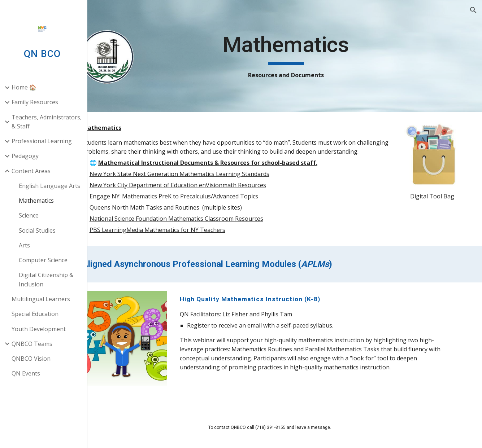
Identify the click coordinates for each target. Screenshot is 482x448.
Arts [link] (27, 245)
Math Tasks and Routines (197, 216)
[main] (301, 56)
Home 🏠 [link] (27, 87)
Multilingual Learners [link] (44, 299)
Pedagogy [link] (28, 156)
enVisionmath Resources (264, 194)
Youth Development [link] (42, 329)
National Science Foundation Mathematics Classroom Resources (209, 228)
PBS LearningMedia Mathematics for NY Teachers (190, 239)
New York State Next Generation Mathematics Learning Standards (212, 183)
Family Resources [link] (38, 102)
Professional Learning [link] (45, 141)
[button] (473, 10)
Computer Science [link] (46, 260)
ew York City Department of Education (178, 194)
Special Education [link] (38, 314)
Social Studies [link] (40, 230)
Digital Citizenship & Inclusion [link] (49, 279)
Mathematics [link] (39, 201)
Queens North (142, 216)
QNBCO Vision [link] (34, 359)
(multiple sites (253, 216)
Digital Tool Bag (435, 190)
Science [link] (32, 215)
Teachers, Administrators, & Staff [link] (49, 122)
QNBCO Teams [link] (35, 344)
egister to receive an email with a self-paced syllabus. (286, 334)
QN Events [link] (29, 373)
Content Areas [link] (34, 171)
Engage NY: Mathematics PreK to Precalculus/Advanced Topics (206, 205)
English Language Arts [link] (52, 186)
